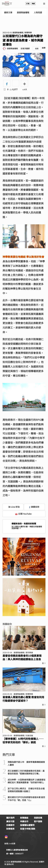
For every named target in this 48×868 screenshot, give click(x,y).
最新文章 (8, 12)
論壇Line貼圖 (10, 843)
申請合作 (24, 821)
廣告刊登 (10, 821)
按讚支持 (34, 507)
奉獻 (33, 3)
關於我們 (10, 818)
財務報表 (10, 829)
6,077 (14, 89)
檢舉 (44, 48)
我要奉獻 (16, 528)
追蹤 (37, 49)
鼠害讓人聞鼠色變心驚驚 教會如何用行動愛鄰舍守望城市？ (23, 699)
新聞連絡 (24, 818)
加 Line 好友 (12, 507)
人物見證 (38, 12)
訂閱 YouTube (23, 514)
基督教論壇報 (23, 12)
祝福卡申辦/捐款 (28, 829)
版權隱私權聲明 (27, 825)
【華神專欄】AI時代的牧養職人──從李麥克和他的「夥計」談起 (23, 741)
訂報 (28, 3)
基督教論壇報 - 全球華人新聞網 (7, 4)
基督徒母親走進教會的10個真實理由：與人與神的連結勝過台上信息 (22, 657)
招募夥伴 (10, 825)
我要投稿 (38, 818)
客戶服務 (38, 821)
